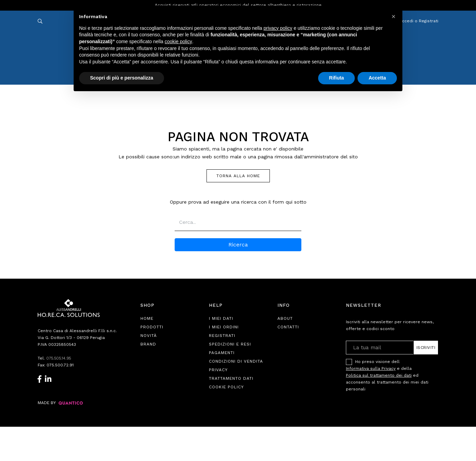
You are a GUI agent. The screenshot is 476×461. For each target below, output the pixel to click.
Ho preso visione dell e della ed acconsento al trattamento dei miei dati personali (387, 375)
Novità (149, 336)
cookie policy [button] (178, 41)
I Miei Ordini (224, 327)
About (285, 318)
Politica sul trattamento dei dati (379, 375)
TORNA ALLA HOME (238, 176)
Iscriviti (426, 348)
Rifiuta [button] (337, 78)
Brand (148, 344)
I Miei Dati (221, 318)
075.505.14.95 (60, 358)
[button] (393, 16)
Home (147, 318)
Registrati (222, 336)
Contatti (288, 327)
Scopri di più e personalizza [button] (122, 78)
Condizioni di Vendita (236, 361)
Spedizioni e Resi (230, 344)
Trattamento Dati (231, 378)
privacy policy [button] (278, 28)
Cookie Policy (226, 387)
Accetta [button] (377, 78)
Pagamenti (222, 353)
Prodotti (152, 327)
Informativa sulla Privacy (371, 368)
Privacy (218, 370)
